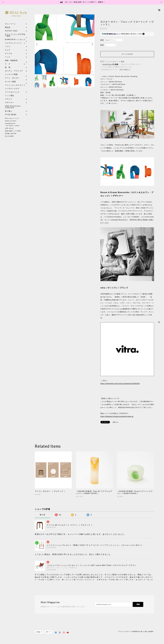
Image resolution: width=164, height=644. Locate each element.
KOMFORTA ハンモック (15, 40)
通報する (116, 422)
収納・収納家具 (16, 60)
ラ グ (8, 64)
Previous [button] (37, 44)
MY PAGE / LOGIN (13, 126)
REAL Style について (12, 118)
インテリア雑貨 (16, 74)
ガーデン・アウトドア (14, 71)
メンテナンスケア (12, 89)
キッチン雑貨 (16, 82)
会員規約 (151, 631)
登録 (138, 604)
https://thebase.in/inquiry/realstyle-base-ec (117, 416)
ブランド (9, 99)
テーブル (9, 53)
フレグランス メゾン (13, 43)
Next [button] (92, 44)
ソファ (12, 46)
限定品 (8, 27)
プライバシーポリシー (125, 631)
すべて (43, 515)
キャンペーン (10, 24)
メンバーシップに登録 (110, 64)
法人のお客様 (9, 136)
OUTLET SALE (11, 31)
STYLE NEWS (11, 115)
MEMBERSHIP (10, 123)
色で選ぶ (9, 111)
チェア (9, 50)
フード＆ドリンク (12, 92)
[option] (65, 44)
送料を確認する (125, 69)
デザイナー (10, 103)
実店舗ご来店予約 (11, 133)
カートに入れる (127, 54)
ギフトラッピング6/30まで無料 (15, 35)
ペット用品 (10, 96)
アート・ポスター (16, 78)
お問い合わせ (9, 128)
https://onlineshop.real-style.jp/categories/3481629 (120, 384)
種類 (102, 40)
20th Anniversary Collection (13, 107)
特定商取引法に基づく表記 (140, 631)
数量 (102, 45)
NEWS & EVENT (11, 121)
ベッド (8, 57)
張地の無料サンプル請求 (13, 131)
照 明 (8, 67)
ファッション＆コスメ (14, 85)
